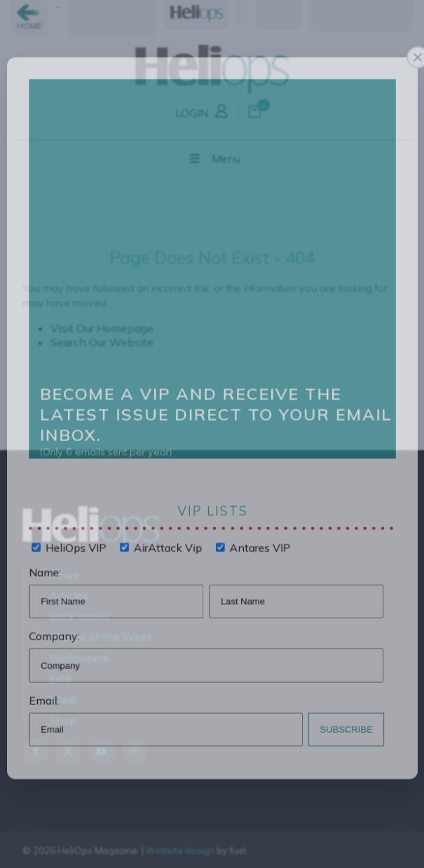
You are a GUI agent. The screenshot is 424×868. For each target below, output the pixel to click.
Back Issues (79, 616)
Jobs (60, 678)
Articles (69, 595)
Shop (63, 699)
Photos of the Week (101, 637)
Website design (180, 850)
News (64, 575)
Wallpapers (79, 658)
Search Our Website (102, 342)
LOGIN (204, 110)
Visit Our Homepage (102, 328)
